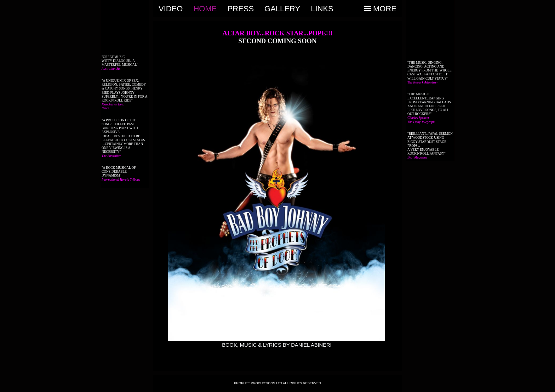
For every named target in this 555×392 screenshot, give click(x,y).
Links (322, 9)
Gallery (282, 9)
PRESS (241, 9)
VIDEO (171, 9)
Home (205, 9)
